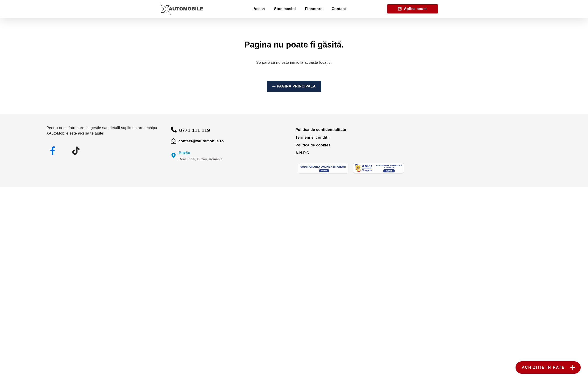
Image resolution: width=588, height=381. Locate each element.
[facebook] (53, 151)
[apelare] (174, 130)
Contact (339, 9)
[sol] (323, 168)
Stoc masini (285, 9)
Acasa (259, 9)
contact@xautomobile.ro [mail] (201, 141)
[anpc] (378, 168)
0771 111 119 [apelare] (195, 130)
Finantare (314, 9)
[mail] (174, 141)
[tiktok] (76, 151)
